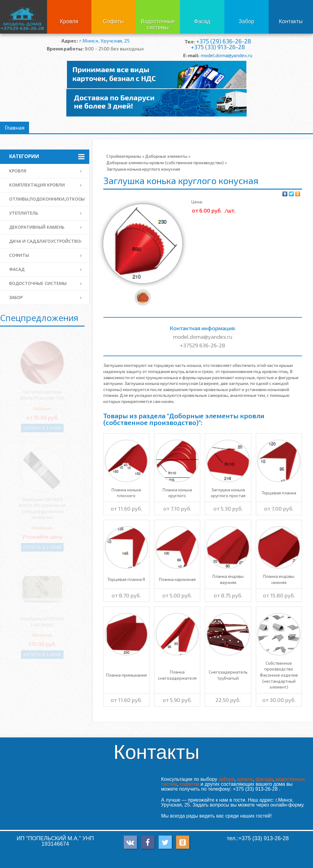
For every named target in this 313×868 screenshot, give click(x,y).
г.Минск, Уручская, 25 (104, 41)
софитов (190, 784)
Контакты (291, 21)
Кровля (69, 21)
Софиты (114, 21)
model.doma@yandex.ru (226, 55)
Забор (247, 21)
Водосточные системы (158, 24)
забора (226, 779)
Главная (15, 127)
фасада (264, 779)
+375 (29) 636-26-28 (223, 41)
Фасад (202, 21)
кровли (245, 779)
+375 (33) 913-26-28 (218, 47)
